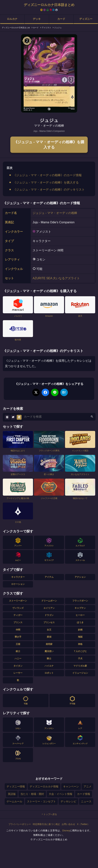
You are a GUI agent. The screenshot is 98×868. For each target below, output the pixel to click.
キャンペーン (71, 786)
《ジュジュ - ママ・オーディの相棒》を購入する (49, 145)
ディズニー (86, 19)
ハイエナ (49, 666)
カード (61, 19)
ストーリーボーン (18, 601)
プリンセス (49, 622)
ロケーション (18, 584)
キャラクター (18, 577)
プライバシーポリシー (20, 824)
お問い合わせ (68, 824)
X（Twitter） (83, 824)
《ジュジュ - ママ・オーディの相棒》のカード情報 (47, 175)
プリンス (18, 622)
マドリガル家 (80, 666)
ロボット (49, 673)
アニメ (88, 786)
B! (64, 392)
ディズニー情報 (16, 786)
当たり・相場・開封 (32, 794)
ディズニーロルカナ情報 (44, 786)
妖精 (80, 630)
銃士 (18, 651)
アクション (80, 577)
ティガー (18, 615)
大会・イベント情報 (61, 794)
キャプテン (80, 608)
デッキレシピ (68, 801)
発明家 (49, 644)
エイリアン (49, 608)
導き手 (18, 637)
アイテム (49, 577)
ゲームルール (14, 801)
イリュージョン (80, 673)
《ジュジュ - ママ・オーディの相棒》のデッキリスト (49, 190)
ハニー (18, 659)
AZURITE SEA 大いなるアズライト (56, 278)
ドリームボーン (49, 601)
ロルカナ (12, 19)
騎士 (49, 659)
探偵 (49, 637)
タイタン (18, 666)
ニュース (86, 801)
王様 (18, 644)
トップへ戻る (49, 814)
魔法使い (49, 651)
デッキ (37, 19)
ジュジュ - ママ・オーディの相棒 (55, 213)
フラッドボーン (80, 601)
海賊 (80, 637)
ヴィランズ (18, 608)
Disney (66, 831)
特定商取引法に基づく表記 (46, 824)
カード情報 (84, 794)
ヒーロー (80, 615)
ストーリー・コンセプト (41, 801)
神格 (80, 644)
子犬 (80, 659)
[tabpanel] (49, 73)
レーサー (18, 673)
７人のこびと (80, 651)
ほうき (80, 622)
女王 (49, 630)
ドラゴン (49, 615)
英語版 (12, 794)
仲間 (18, 630)
